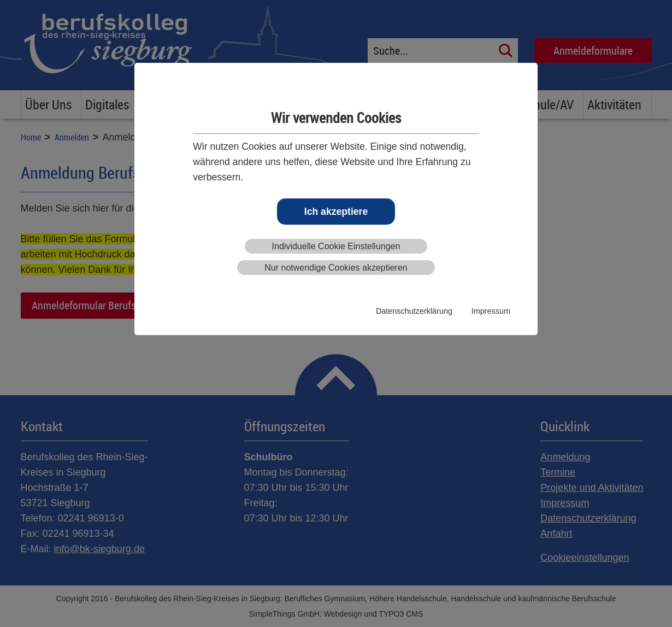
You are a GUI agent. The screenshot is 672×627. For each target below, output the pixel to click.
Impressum (491, 311)
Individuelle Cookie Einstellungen (336, 246)
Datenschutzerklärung (414, 311)
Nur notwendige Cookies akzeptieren (336, 268)
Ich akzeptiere (336, 212)
